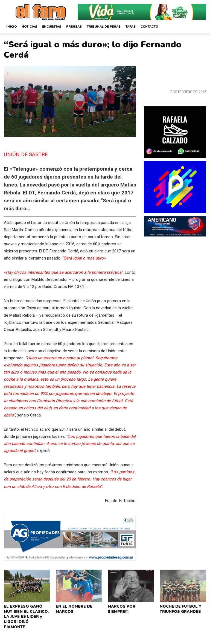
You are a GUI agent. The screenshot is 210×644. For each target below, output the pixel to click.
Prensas (74, 27)
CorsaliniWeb (183, 639)
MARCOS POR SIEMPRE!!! (121, 608)
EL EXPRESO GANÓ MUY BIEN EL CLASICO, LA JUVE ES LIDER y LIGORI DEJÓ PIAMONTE (27, 612)
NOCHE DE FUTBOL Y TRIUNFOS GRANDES (179, 608)
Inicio (11, 27)
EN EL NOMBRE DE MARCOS (73, 608)
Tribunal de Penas (104, 27)
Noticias (29, 27)
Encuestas (52, 27)
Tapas (131, 27)
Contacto (149, 27)
